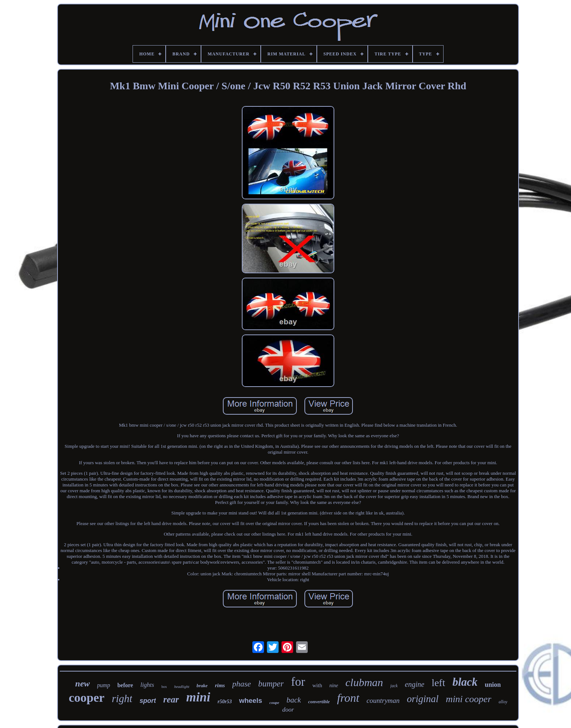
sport (148, 701)
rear (171, 699)
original (423, 699)
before (125, 685)
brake (202, 686)
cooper (87, 698)
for (298, 682)
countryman (383, 700)
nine (334, 686)
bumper (271, 684)
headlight (182, 686)
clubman (364, 682)
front (348, 698)
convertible (319, 702)
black (465, 682)
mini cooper (468, 699)
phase (242, 684)
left (438, 683)
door (288, 710)
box (164, 687)
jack (394, 686)
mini (198, 697)
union (493, 685)
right (122, 698)
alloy (503, 702)
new (83, 684)
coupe (274, 702)
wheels (250, 700)
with (317, 685)
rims (220, 685)
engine (415, 684)
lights (147, 685)
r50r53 (225, 702)
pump (104, 685)
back (294, 700)
